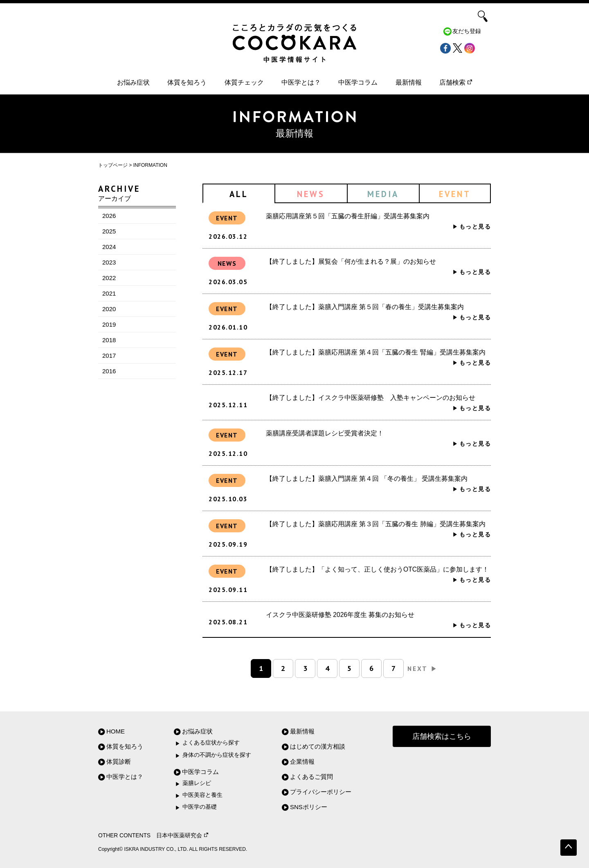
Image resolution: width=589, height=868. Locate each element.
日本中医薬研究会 (182, 835)
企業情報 (302, 761)
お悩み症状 (133, 82)
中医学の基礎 (200, 807)
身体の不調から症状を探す (217, 755)
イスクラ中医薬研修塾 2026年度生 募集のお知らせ (340, 615)
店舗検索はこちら (442, 736)
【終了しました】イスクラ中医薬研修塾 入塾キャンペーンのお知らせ (371, 398)
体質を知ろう (187, 82)
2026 (109, 216)
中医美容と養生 (202, 795)
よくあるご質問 (311, 777)
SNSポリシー (309, 807)
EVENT (455, 194)
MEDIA (383, 194)
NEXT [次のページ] (423, 668)
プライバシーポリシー (321, 792)
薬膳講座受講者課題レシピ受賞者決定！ (325, 433)
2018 (109, 340)
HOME (116, 731)
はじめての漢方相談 (318, 746)
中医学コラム (358, 82)
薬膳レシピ (197, 783)
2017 (109, 355)
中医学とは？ (301, 82)
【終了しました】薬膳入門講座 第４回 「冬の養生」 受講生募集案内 (367, 479)
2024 (109, 247)
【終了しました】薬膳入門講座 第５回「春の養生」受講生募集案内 (365, 307)
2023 (109, 262)
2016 (109, 371)
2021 (109, 293)
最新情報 (409, 82)
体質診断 (119, 761)
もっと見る (475, 227)
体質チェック (244, 82)
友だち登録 (467, 31)
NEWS (311, 194)
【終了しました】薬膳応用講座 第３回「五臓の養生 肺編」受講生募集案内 (376, 524)
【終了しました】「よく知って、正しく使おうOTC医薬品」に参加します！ (377, 569)
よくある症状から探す (211, 743)
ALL (239, 194)
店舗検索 (456, 82)
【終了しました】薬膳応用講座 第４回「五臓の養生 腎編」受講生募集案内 (376, 352)
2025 (109, 231)
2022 (109, 278)
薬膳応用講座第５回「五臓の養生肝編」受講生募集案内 (348, 216)
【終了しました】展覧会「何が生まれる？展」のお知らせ (351, 261)
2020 (109, 309)
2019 (109, 324)
